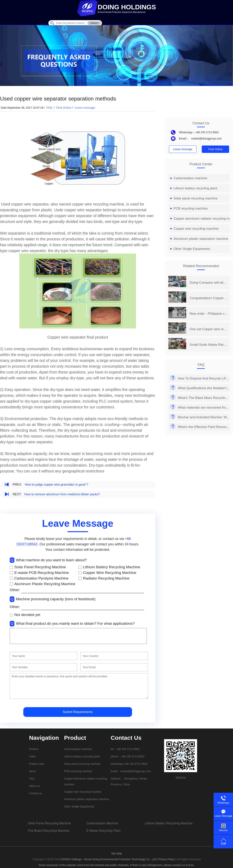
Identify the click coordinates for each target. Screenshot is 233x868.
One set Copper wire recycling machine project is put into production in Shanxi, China (209, 329)
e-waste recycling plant (103, 831)
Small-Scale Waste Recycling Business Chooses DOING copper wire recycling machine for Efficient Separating (209, 345)
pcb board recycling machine (49, 831)
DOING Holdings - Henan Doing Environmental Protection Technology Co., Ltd (109, 859)
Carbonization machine (189, 178)
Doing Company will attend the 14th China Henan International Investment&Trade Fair (209, 283)
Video (33, 756)
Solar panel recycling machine (194, 198)
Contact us (36, 793)
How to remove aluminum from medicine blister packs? (62, 494)
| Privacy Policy (166, 859)
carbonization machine (102, 823)
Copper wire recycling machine (194, 229)
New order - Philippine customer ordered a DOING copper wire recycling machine (209, 314)
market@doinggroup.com (206, 139)
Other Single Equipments (190, 249)
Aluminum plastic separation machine (199, 239)
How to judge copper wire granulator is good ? (56, 485)
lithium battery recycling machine (169, 823)
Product (34, 749)
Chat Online (64, 108)
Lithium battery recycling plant (194, 188)
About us (34, 786)
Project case (37, 764)
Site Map (116, 853)
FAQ (50, 108)
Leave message (85, 108)
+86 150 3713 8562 (207, 132)
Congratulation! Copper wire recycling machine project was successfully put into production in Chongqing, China (209, 298)
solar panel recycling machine (49, 823)
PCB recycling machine (189, 208)
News (33, 771)
